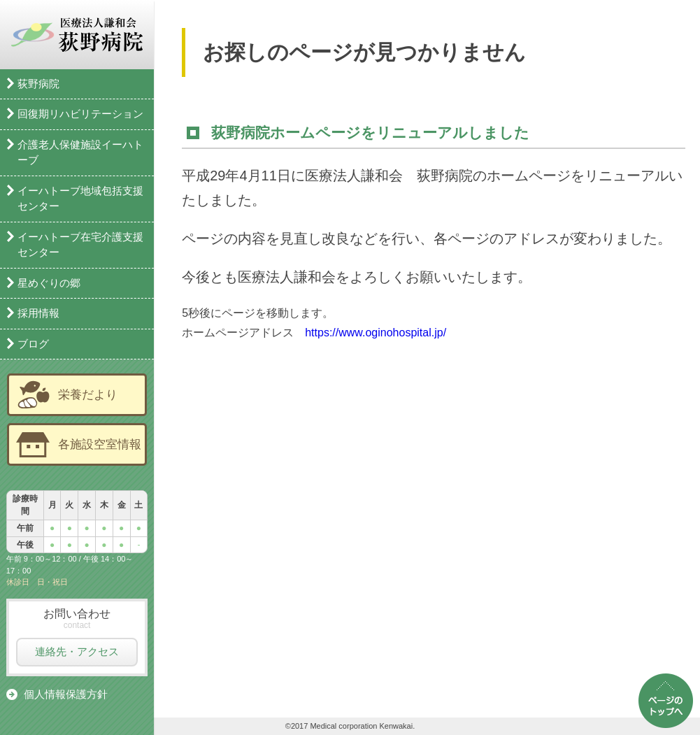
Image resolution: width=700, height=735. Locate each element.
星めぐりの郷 (49, 283)
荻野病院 (38, 84)
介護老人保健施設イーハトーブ (80, 152)
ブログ (33, 344)
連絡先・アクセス (77, 651)
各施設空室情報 (100, 444)
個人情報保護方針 (66, 694)
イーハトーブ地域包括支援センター (80, 199)
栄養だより (88, 394)
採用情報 (38, 313)
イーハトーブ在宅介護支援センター (80, 245)
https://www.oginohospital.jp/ (376, 333)
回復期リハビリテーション (80, 114)
